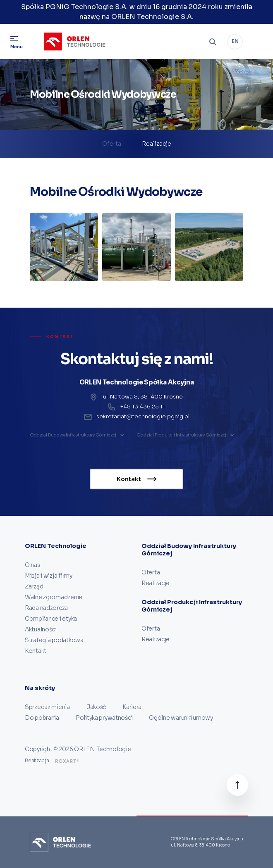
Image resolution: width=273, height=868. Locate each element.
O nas (33, 565)
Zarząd (34, 586)
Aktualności (41, 629)
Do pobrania (42, 718)
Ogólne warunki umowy (181, 718)
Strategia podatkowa (54, 640)
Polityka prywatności (104, 718)
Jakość (96, 707)
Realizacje (157, 144)
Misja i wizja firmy (49, 576)
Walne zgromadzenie (54, 597)
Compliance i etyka (51, 619)
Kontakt (36, 651)
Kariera (132, 707)
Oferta (112, 144)
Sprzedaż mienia (47, 707)
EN (235, 41)
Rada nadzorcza (46, 608)
